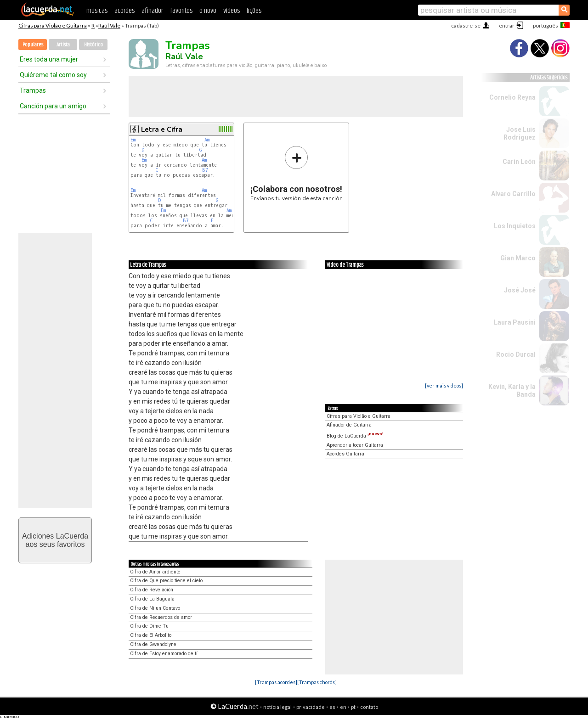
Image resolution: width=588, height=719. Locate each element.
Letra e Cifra (162, 129)
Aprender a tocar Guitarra (355, 445)
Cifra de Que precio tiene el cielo (166, 581)
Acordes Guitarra (345, 454)
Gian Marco (518, 258)
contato (369, 707)
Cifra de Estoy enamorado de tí (164, 654)
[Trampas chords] (317, 682)
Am (207, 140)
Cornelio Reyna (512, 97)
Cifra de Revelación (152, 590)
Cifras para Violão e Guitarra (53, 25)
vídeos (232, 11)
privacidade (311, 707)
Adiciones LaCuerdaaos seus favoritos (55, 540)
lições (254, 11)
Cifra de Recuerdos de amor (161, 617)
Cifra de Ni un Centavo (155, 608)
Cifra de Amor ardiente (155, 572)
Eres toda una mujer (49, 59)
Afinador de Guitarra (349, 425)
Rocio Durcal (516, 354)
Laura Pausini (515, 322)
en (343, 707)
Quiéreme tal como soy (53, 75)
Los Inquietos (515, 226)
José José (520, 290)
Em (133, 140)
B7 (205, 170)
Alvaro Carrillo (513, 194)
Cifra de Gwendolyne (153, 644)
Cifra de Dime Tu (149, 626)
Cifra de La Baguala (152, 599)
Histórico (93, 45)
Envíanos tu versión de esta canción (297, 173)
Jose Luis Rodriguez (520, 133)
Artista (63, 45)
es (332, 707)
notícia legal (277, 707)
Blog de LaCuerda (355, 436)
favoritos (181, 11)
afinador (152, 11)
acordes (124, 11)
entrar (507, 25)
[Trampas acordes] (276, 682)
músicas (97, 11)
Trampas (33, 90)
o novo (208, 11)
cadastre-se (466, 25)
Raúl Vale (109, 25)
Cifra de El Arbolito (151, 635)
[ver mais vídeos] (444, 385)
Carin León (519, 162)
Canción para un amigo (53, 106)
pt (353, 707)
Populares (33, 45)
